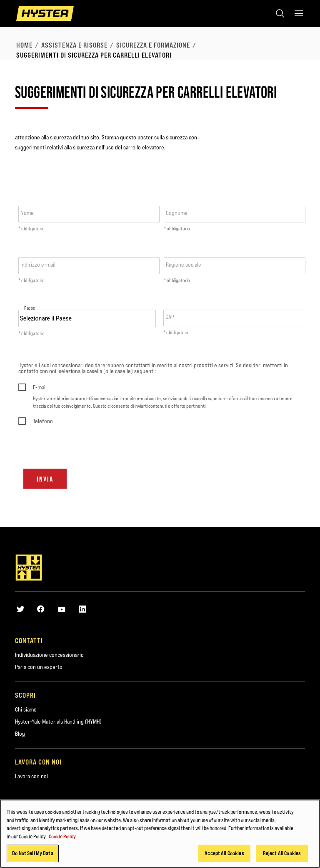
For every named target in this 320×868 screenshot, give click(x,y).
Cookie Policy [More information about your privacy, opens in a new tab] (62, 836)
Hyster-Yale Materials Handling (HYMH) (58, 722)
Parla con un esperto (39, 667)
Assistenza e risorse (74, 45)
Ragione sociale (184, 265)
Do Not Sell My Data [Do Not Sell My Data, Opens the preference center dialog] (32, 853)
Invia (45, 479)
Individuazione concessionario (49, 655)
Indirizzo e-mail (38, 265)
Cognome (177, 213)
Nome (27, 213)
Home (24, 45)
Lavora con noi (31, 776)
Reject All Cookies (282, 853)
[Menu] (299, 13)
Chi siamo (26, 709)
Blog (20, 734)
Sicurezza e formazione (153, 45)
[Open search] (280, 13)
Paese (30, 308)
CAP (170, 317)
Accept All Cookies (224, 853)
